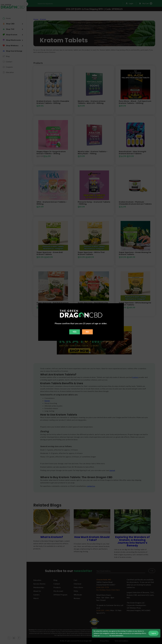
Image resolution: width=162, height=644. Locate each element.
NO (87, 332)
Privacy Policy (105, 635)
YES (75, 332)
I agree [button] (153, 633)
